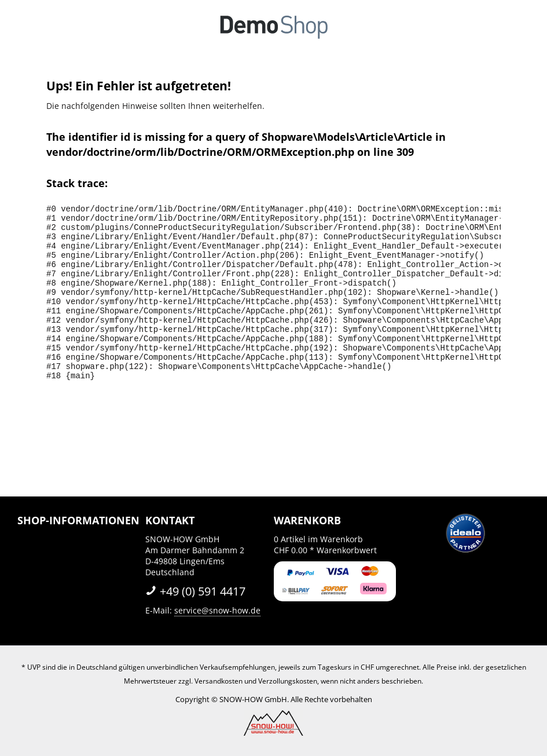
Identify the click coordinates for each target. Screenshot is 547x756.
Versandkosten (219, 681)
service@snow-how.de (217, 610)
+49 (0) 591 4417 (195, 591)
